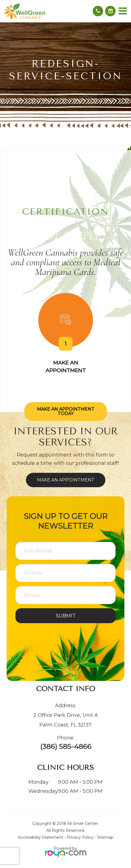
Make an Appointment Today (66, 411)
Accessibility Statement (41, 837)
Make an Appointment (66, 480)
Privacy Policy (80, 837)
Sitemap (105, 837)
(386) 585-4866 (66, 747)
